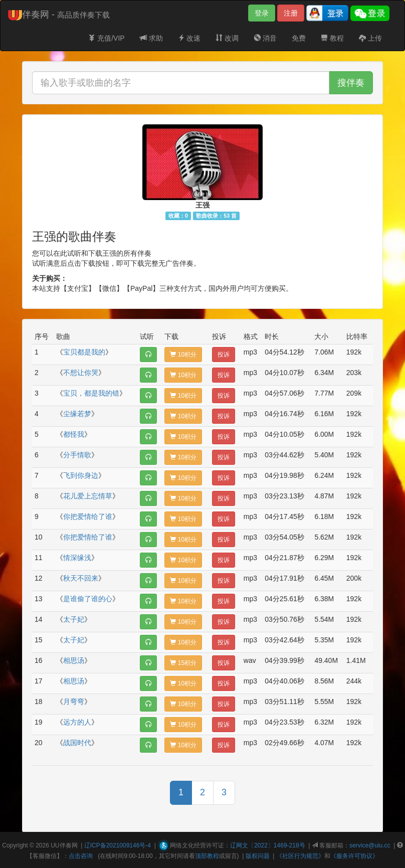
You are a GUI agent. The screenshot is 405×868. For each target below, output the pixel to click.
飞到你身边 (81, 475)
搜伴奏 (351, 83)
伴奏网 (69, 845)
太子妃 (74, 619)
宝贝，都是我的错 (91, 393)
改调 (227, 38)
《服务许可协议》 (354, 856)
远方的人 (77, 722)
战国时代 (77, 743)
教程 (332, 38)
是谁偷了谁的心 (88, 599)
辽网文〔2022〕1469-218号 (267, 845)
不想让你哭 (81, 373)
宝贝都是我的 (84, 352)
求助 (151, 38)
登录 (262, 13)
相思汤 (74, 660)
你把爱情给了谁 (88, 516)
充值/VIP (106, 38)
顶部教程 (207, 856)
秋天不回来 (81, 578)
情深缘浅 (77, 558)
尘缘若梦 (77, 414)
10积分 (183, 355)
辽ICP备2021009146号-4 (118, 845)
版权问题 (258, 856)
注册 (291, 13)
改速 (189, 38)
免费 (299, 38)
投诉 (224, 355)
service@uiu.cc (370, 845)
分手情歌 (77, 455)
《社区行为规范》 (300, 856)
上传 (370, 38)
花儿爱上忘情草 (88, 496)
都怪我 (74, 434)
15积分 (183, 663)
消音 (265, 38)
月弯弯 (74, 702)
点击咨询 (81, 856)
